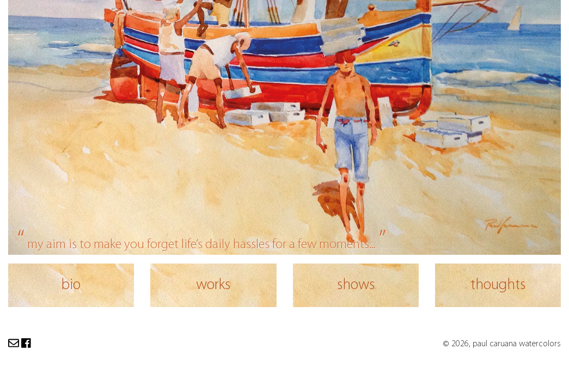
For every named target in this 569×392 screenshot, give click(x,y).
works (213, 285)
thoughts (498, 285)
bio (71, 285)
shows (356, 285)
